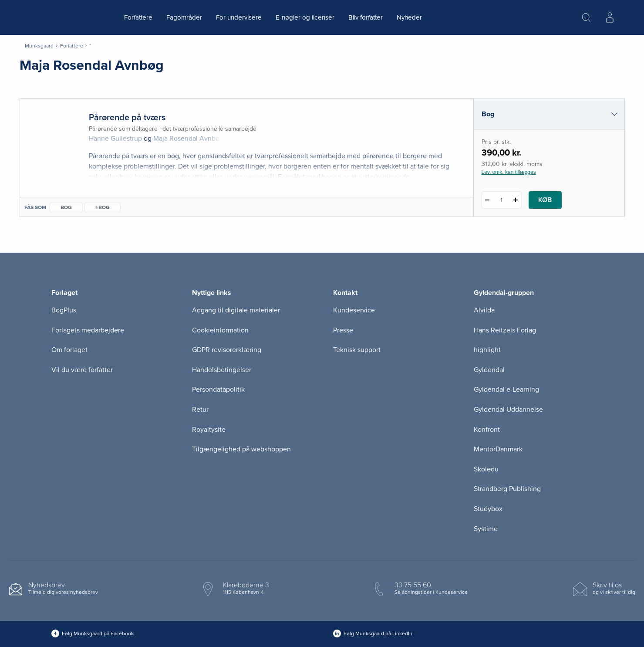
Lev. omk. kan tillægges (509, 172)
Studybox (488, 509)
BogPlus (64, 310)
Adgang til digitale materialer (236, 310)
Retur (200, 410)
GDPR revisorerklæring (227, 350)
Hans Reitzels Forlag (505, 330)
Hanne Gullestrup (115, 139)
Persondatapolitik (218, 390)
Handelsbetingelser (222, 370)
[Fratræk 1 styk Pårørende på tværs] (487, 200)
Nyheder (409, 17)
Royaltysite (209, 430)
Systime (486, 529)
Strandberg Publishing (507, 489)
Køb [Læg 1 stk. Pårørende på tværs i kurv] (545, 200)
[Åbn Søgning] (586, 17)
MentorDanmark (498, 449)
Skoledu (486, 469)
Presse (343, 330)
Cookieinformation (220, 330)
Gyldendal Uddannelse (508, 410)
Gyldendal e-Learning (506, 390)
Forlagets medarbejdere (88, 330)
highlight (487, 350)
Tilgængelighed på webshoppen (241, 449)
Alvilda (484, 310)
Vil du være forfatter (82, 370)
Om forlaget (69, 350)
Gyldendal (489, 370)
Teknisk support (357, 350)
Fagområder (184, 17)
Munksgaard (39, 46)
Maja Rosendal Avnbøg (188, 139)
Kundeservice (354, 310)
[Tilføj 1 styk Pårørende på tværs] (516, 200)
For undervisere (239, 17)
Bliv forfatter (366, 17)
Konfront (487, 430)
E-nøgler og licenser (305, 17)
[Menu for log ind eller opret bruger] (610, 17)
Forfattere (138, 17)
